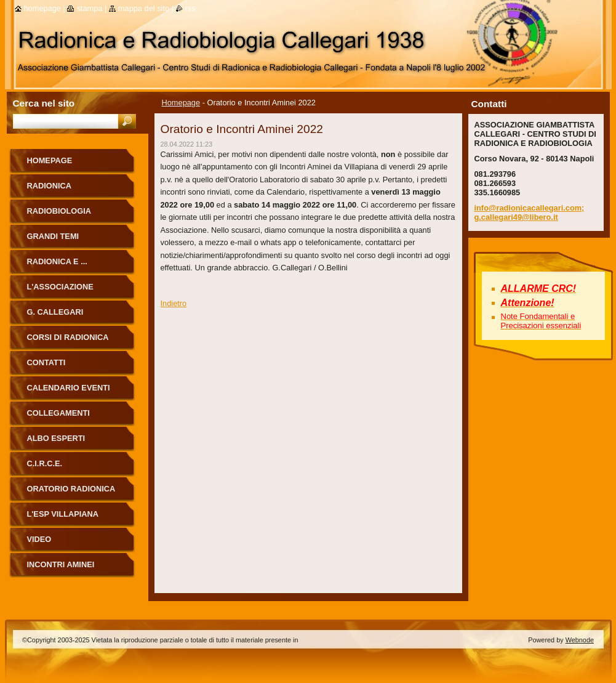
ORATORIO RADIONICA (71, 489)
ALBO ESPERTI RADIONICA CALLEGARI (73, 443)
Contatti (46, 362)
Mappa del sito (144, 8)
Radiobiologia (59, 211)
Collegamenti (58, 413)
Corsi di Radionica (68, 337)
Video (39, 539)
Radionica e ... (57, 261)
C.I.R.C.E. (45, 463)
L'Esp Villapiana (63, 514)
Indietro (174, 303)
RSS (190, 8)
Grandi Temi (53, 236)
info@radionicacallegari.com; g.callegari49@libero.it (530, 212)
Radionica (50, 186)
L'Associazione (60, 287)
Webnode (580, 640)
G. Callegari (55, 312)
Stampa (89, 8)
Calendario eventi (69, 388)
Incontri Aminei (61, 564)
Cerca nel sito (44, 103)
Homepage (181, 103)
